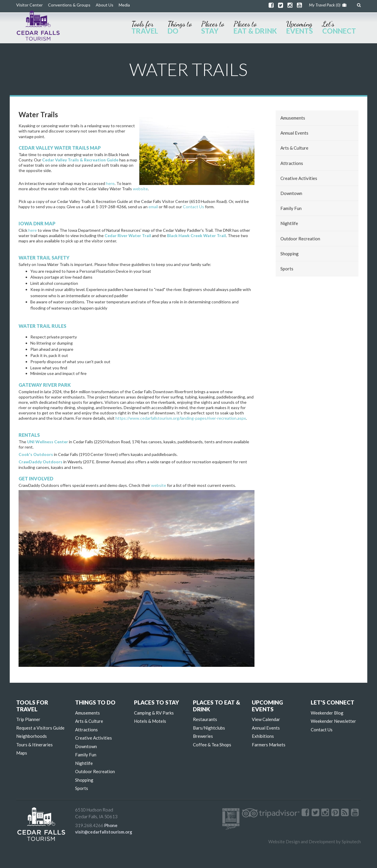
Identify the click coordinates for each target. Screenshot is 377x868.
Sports (287, 269)
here (110, 183)
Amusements (293, 118)
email (153, 207)
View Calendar (266, 719)
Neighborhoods (32, 736)
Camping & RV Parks (154, 713)
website (140, 189)
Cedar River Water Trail (128, 235)
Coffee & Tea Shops (212, 745)
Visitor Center (29, 5)
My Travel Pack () (328, 5)
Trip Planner (28, 719)
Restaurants (205, 719)
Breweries (203, 736)
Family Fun (291, 208)
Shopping (290, 254)
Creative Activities (299, 178)
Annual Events (294, 133)
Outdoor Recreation (300, 239)
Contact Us (194, 207)
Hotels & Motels (150, 721)
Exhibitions (263, 736)
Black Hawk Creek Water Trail (196, 235)
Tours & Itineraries (34, 745)
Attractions (292, 163)
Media (124, 5)
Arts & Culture (294, 148)
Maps (22, 753)
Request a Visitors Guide (40, 728)
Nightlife (289, 223)
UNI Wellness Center (48, 442)
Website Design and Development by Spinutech (315, 841)
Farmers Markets (269, 745)
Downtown (291, 193)
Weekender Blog (327, 713)
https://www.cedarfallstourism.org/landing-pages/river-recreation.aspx (181, 418)
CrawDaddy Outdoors (40, 462)
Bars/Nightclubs (209, 728)
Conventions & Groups (69, 5)
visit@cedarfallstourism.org (104, 832)
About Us (105, 5)
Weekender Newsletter (333, 721)
